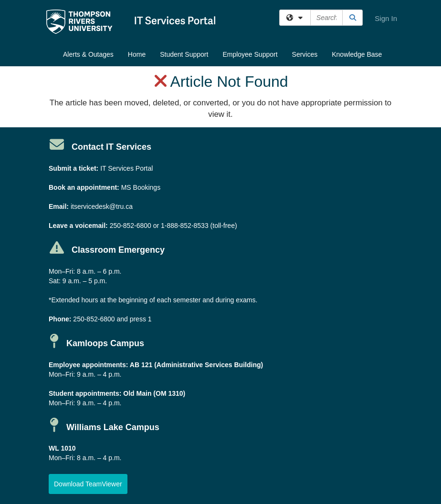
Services (305, 54)
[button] (88, 484)
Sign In (386, 18)
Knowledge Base (357, 54)
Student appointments (84, 393)
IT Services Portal (126, 168)
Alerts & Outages (88, 54)
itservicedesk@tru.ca (102, 206)
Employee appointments (87, 365)
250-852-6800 (131, 226)
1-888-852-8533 (185, 226)
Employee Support (250, 54)
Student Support (184, 54)
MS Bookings (141, 187)
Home (137, 54)
